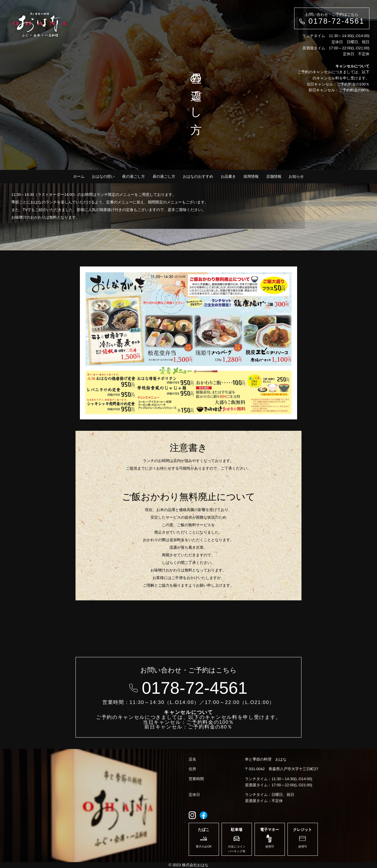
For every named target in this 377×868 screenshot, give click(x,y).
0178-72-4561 (336, 21)
